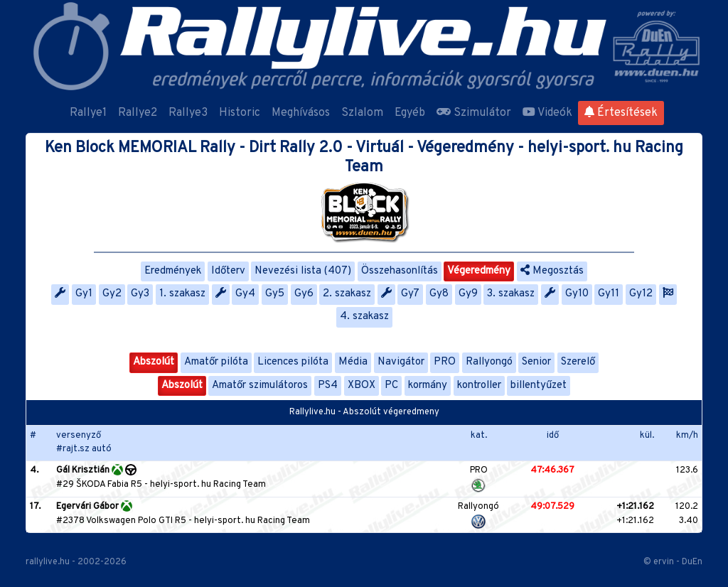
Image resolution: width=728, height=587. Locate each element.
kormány (428, 386)
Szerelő (578, 362)
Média (353, 362)
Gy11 (609, 294)
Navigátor (401, 362)
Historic (240, 113)
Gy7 (410, 294)
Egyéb (410, 113)
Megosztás (552, 271)
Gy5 (275, 294)
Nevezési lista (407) (303, 271)
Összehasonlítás (400, 271)
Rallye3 (188, 113)
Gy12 (641, 294)
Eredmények (173, 271)
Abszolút (154, 362)
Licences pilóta (293, 362)
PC (391, 386)
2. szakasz (347, 294)
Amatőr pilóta (216, 362)
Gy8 (439, 294)
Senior (536, 362)
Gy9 (468, 294)
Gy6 (304, 294)
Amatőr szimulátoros (260, 386)
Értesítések (621, 113)
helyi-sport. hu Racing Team (208, 485)
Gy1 (84, 294)
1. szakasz (182, 294)
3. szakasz (511, 294)
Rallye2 (138, 113)
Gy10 (577, 294)
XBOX (362, 386)
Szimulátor (474, 113)
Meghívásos (301, 113)
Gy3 (140, 294)
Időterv (228, 271)
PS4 (328, 386)
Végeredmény (479, 271)
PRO (445, 362)
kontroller (479, 386)
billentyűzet (539, 386)
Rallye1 (88, 113)
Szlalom (362, 113)
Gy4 (245, 294)
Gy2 (112, 294)
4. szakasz (364, 317)
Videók (547, 113)
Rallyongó (489, 362)
